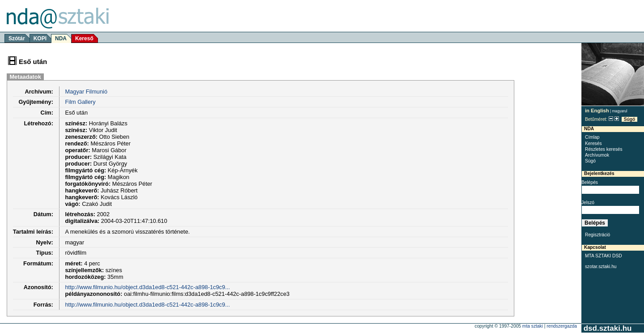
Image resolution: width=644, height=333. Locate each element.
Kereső (84, 38)
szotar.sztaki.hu (601, 267)
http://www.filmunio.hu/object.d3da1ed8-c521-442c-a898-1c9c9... (147, 287)
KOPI (40, 38)
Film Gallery (80, 102)
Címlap (592, 137)
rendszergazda (562, 326)
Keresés (593, 143)
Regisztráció (597, 235)
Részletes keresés (604, 149)
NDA (61, 38)
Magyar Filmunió (86, 92)
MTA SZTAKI (533, 326)
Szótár (17, 38)
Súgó (630, 119)
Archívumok (597, 155)
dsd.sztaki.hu (608, 328)
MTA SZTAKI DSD (604, 256)
